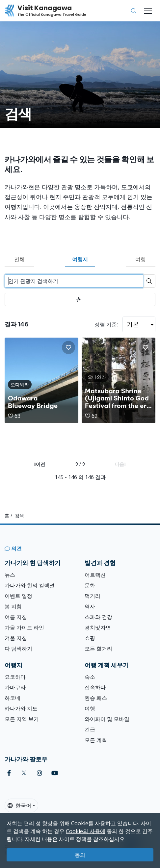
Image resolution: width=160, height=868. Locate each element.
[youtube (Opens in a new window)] (55, 773)
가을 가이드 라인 (24, 627)
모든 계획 (96, 740)
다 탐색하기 (18, 649)
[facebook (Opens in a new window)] (9, 773)
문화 (90, 585)
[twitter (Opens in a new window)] (24, 773)
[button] (68, 347)
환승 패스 (96, 698)
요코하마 (15, 677)
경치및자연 (98, 627)
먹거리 (93, 596)
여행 (141, 259)
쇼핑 (90, 638)
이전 (40, 464)
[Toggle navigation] (148, 11)
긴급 (90, 729)
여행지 (80, 259)
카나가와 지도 (21, 708)
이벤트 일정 (18, 596)
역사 (90, 606)
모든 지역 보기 (22, 719)
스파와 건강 (98, 617)
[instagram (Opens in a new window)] (40, 773)
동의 (80, 855)
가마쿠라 (15, 687)
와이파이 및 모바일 (107, 719)
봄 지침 (13, 606)
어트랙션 (95, 575)
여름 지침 (16, 617)
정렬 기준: (106, 324)
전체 (19, 259)
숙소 (90, 677)
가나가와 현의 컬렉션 (30, 585)
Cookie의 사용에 (86, 831)
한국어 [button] (19, 805)
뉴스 (10, 575)
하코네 (13, 698)
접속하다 (95, 687)
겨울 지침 (16, 638)
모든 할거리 (98, 649)
